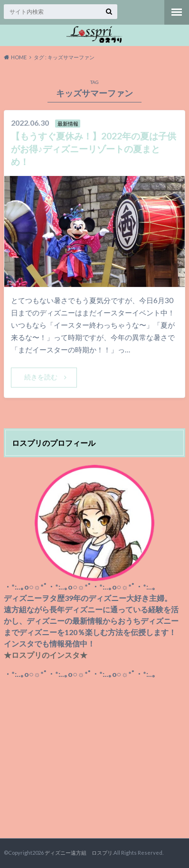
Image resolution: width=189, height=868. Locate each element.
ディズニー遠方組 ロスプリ (79, 853)
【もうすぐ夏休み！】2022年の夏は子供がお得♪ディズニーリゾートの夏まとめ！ (94, 149)
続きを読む (41, 377)
